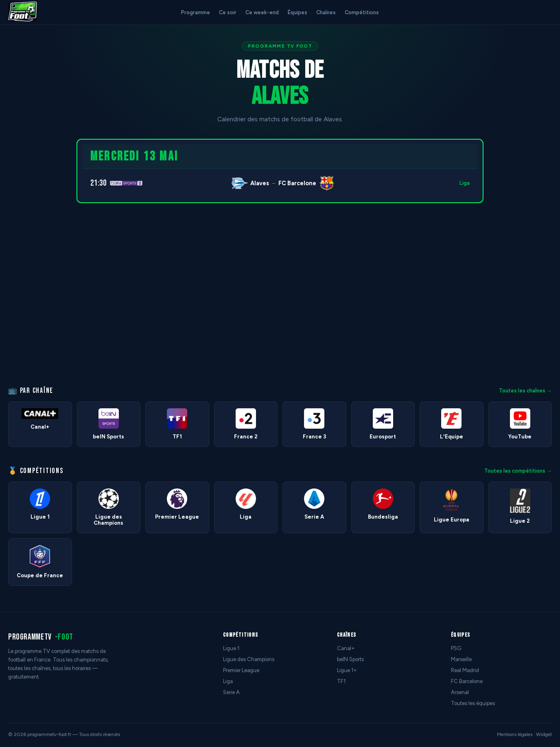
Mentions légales (515, 734)
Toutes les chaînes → (525, 391)
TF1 (341, 681)
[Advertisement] (34, 261)
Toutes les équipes (473, 703)
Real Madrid (465, 670)
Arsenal (460, 692)
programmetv (41, 637)
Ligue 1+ (347, 670)
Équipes (297, 12)
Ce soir (228, 12)
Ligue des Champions (249, 659)
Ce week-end (262, 12)
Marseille (461, 659)
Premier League (241, 670)
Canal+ (346, 648)
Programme (196, 12)
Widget (544, 734)
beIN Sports (350, 659)
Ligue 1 (231, 648)
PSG (456, 648)
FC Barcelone (467, 681)
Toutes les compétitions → (518, 471)
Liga (465, 183)
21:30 (98, 183)
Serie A (231, 692)
